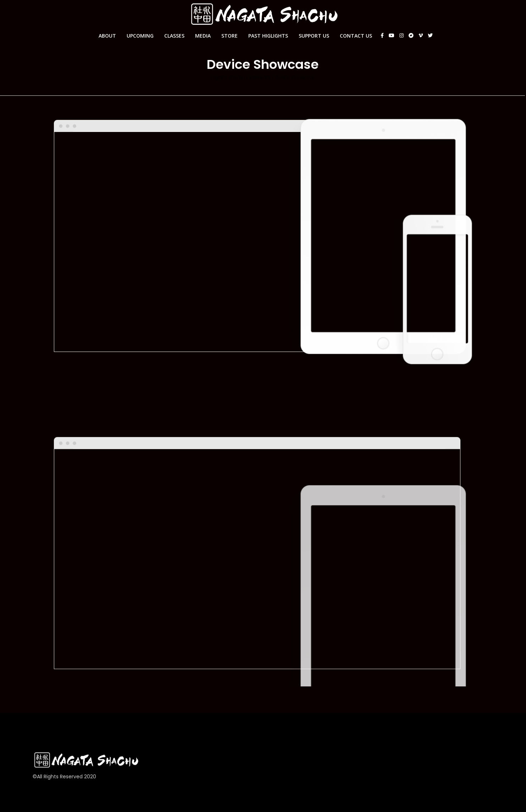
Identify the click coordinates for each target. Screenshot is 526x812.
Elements (260, 77)
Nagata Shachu (228, 77)
